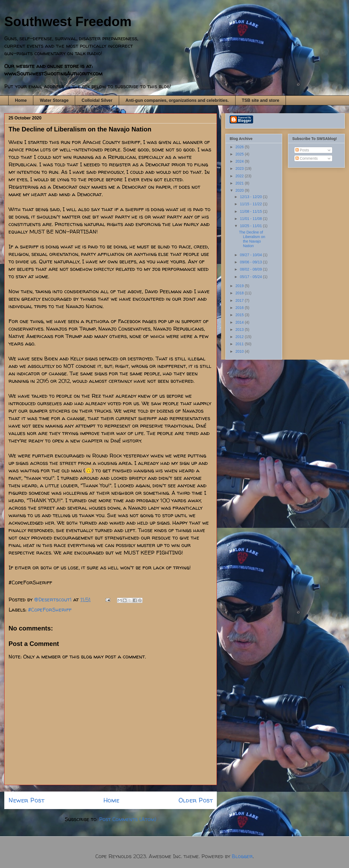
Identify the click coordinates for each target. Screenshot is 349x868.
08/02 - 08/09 (251, 269)
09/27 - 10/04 (251, 255)
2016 (240, 308)
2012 (240, 337)
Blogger (242, 856)
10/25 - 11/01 (251, 226)
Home (21, 100)
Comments (307, 158)
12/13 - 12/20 (251, 197)
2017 (240, 300)
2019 (240, 286)
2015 (240, 315)
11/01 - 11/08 (251, 219)
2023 (240, 168)
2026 (240, 147)
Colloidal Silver (97, 100)
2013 (240, 329)
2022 (240, 176)
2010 (240, 351)
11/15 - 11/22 (251, 204)
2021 (240, 183)
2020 (240, 190)
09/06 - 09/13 (251, 262)
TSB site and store (261, 100)
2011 (240, 344)
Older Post (196, 800)
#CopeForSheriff (50, 610)
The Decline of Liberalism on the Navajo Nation (252, 239)
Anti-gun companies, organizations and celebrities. (177, 100)
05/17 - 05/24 (251, 277)
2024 (240, 161)
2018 (240, 293)
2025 (240, 154)
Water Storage (54, 100)
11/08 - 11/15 (251, 211)
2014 (240, 322)
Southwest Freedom (68, 22)
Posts (302, 150)
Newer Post (26, 800)
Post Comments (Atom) (128, 819)
